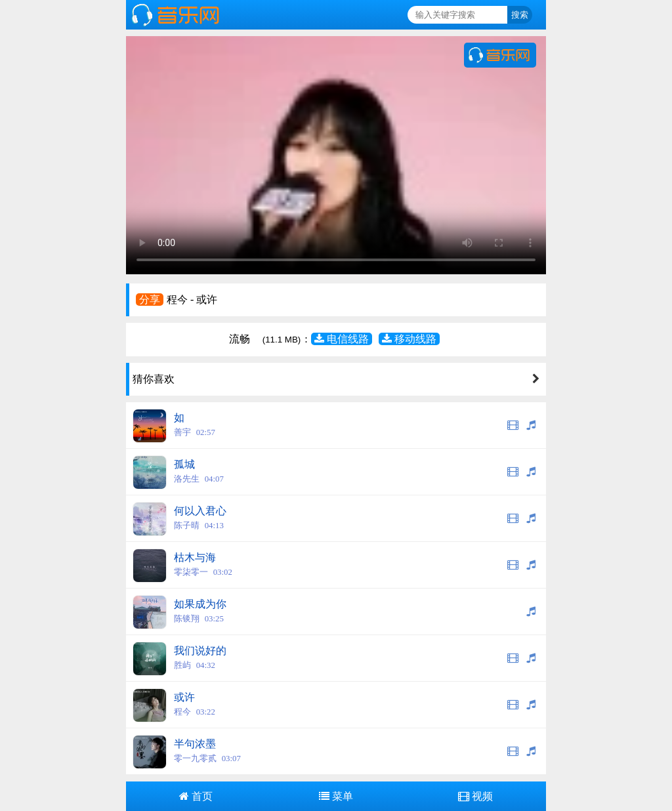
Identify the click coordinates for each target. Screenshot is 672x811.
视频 (475, 796)
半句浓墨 (195, 744)
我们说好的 (200, 651)
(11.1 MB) (282, 340)
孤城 (184, 464)
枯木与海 (195, 557)
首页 (196, 796)
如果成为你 (200, 604)
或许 (184, 697)
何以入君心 (200, 511)
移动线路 (409, 339)
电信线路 (342, 339)
